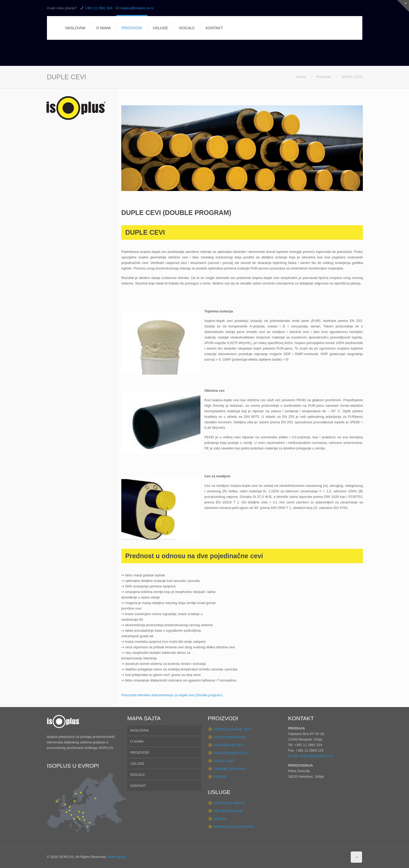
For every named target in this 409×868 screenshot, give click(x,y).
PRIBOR (220, 777)
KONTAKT (138, 786)
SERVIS (220, 819)
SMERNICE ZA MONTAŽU (234, 827)
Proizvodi (324, 77)
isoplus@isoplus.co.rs (137, 8)
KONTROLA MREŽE (229, 803)
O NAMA (137, 741)
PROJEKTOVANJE (228, 811)
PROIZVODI (140, 752)
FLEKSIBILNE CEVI (229, 745)
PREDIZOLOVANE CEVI (232, 729)
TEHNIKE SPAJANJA (230, 769)
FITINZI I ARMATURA (230, 737)
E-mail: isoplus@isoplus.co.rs (311, 756)
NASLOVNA (140, 730)
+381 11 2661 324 (98, 8)
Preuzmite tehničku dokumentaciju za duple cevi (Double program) (172, 695)
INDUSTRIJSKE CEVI (230, 753)
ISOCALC (138, 775)
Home (301, 77)
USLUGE (137, 764)
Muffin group (117, 857)
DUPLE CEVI (223, 761)
